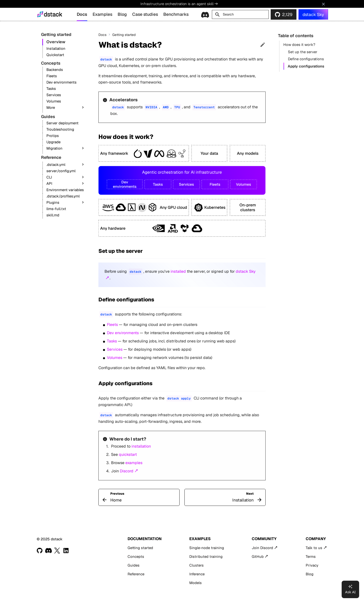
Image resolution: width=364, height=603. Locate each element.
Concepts (136, 556)
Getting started (140, 548)
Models (195, 583)
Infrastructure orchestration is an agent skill (179, 4)
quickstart (128, 454)
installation (141, 446)
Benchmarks (176, 14)
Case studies (145, 14)
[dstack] (40, 14)
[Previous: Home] (139, 497)
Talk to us (314, 548)
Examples (102, 14)
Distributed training (206, 556)
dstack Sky (313, 14)
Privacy (312, 565)
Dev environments (123, 333)
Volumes (115, 358)
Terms (311, 556)
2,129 (287, 14)
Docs (82, 14)
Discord (127, 471)
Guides (134, 565)
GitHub (258, 556)
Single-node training (207, 548)
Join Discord (262, 548)
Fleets (112, 325)
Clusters (196, 565)
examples (134, 463)
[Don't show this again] (323, 4)
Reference (136, 574)
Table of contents (296, 36)
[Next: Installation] (225, 497)
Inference (197, 574)
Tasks (112, 341)
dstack (53, 14)
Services (115, 349)
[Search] (240, 14)
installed (178, 271)
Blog (122, 14)
